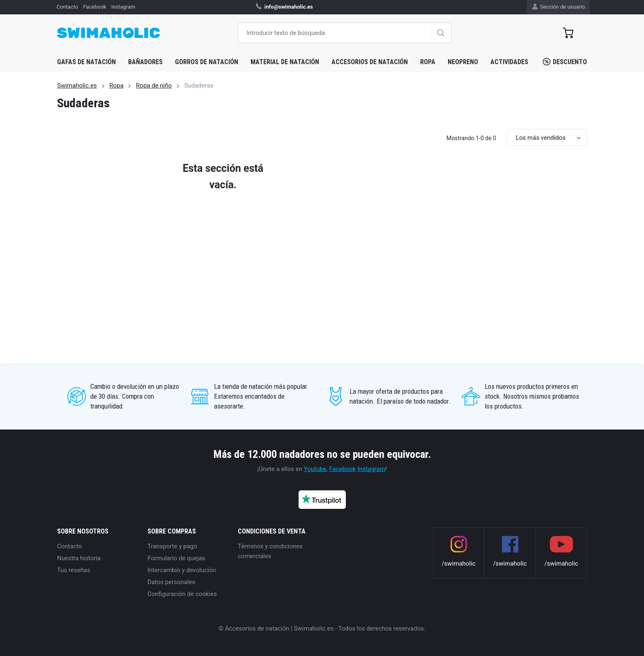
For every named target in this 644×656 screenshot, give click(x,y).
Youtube (315, 469)
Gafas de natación (86, 62)
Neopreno (463, 62)
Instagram (371, 469)
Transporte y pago (172, 546)
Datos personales (171, 582)
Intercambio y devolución (182, 570)
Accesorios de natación (370, 62)
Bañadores (145, 62)
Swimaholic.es (77, 85)
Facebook (342, 469)
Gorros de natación (207, 62)
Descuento (565, 62)
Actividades (509, 62)
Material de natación (285, 62)
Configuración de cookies (182, 594)
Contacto (70, 546)
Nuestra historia (79, 558)
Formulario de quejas (176, 558)
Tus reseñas (74, 570)
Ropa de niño (154, 85)
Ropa (428, 62)
